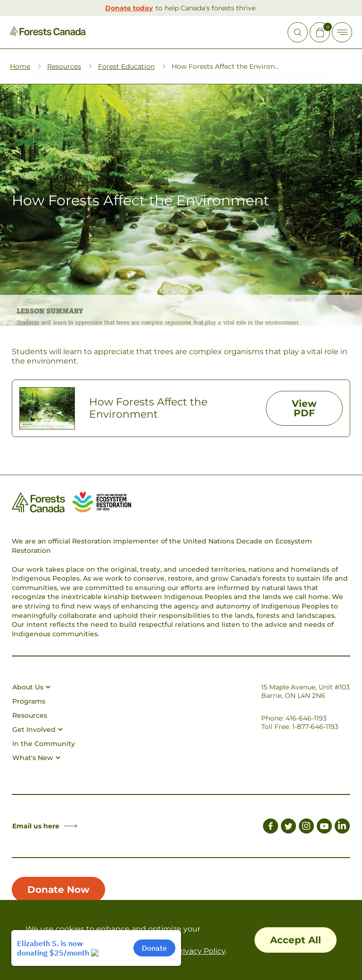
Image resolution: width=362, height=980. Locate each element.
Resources (64, 66)
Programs (29, 701)
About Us (31, 687)
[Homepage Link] (48, 33)
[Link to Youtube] (324, 827)
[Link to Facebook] (271, 827)
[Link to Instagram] (306, 827)
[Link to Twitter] (288, 827)
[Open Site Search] (298, 32)
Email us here (45, 826)
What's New (36, 758)
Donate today (129, 8)
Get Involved (37, 729)
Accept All (296, 940)
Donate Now (58, 890)
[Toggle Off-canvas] (342, 32)
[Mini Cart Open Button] (320, 32)
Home (20, 66)
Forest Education (126, 66)
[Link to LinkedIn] (342, 827)
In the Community (44, 744)
